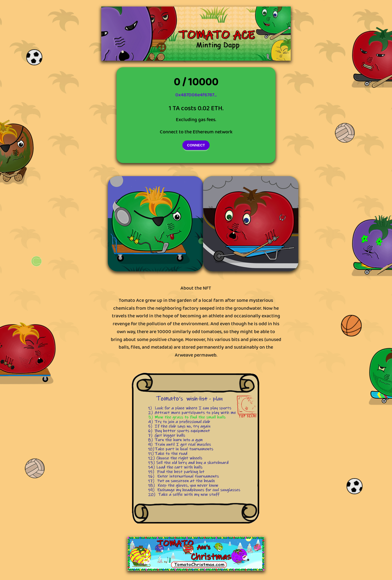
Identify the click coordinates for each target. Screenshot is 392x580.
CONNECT (196, 145)
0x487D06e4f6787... (196, 95)
